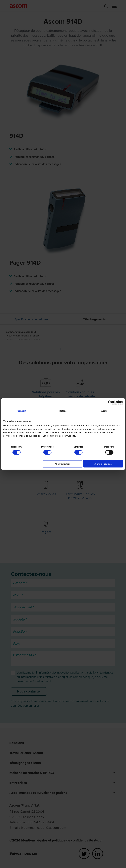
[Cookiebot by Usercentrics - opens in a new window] (110, 403)
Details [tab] (63, 411)
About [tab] (104, 411)
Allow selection (63, 464)
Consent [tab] (22, 411)
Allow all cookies (103, 464)
